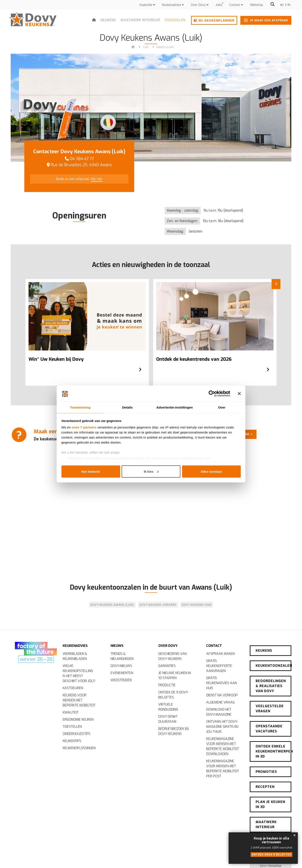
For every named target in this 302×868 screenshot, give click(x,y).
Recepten (265, 764)
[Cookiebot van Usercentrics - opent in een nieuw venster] (212, 393)
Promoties (266, 752)
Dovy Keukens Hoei (197, 605)
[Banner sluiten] (239, 393)
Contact (236, 5)
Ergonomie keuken (78, 720)
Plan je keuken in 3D (270, 779)
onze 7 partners (84, 428)
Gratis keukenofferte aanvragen (219, 667)
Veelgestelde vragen (270, 696)
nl (282, 5)
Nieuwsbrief (271, 812)
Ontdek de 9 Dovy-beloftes (173, 696)
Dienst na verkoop (222, 696)
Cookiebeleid (213, 858)
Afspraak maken (220, 655)
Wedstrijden (121, 681)
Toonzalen (175, 20)
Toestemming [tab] (80, 407)
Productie (167, 686)
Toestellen (72, 727)
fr (289, 5)
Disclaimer (195, 858)
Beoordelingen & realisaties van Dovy (271, 676)
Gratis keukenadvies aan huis (221, 684)
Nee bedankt (91, 472)
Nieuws (117, 644)
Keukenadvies (173, 5)
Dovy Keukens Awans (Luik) (112, 605)
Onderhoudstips (77, 735)
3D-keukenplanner (214, 21)
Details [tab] (128, 407)
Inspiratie (147, 5)
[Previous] (15, 320)
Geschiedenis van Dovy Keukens (172, 657)
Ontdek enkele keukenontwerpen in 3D (273, 734)
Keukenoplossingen (79, 749)
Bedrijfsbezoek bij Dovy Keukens (174, 732)
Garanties (167, 667)
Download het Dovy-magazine (219, 713)
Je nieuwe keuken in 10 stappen (175, 676)
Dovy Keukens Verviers (158, 605)
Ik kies (151, 472)
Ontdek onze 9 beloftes (271, 855)
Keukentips (72, 742)
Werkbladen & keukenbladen (75, 657)
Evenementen (122, 674)
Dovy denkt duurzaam (168, 720)
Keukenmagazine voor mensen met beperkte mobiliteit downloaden (223, 747)
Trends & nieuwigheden (122, 657)
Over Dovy (200, 5)
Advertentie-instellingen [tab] (175, 407)
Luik (146, 47)
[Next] (287, 320)
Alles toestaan (211, 472)
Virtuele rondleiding (168, 708)
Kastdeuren (73, 689)
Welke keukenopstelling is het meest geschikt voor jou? (79, 674)
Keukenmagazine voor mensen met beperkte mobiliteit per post (223, 769)
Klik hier (97, 179)
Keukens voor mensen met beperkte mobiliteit (79, 701)
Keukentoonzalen (273, 658)
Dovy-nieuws (121, 667)
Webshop (256, 5)
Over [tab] (222, 407)
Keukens (109, 20)
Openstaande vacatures (269, 714)
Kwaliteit (71, 713)
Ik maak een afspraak (265, 20)
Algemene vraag (220, 703)
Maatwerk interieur (140, 20)
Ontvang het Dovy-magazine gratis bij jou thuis (222, 727)
